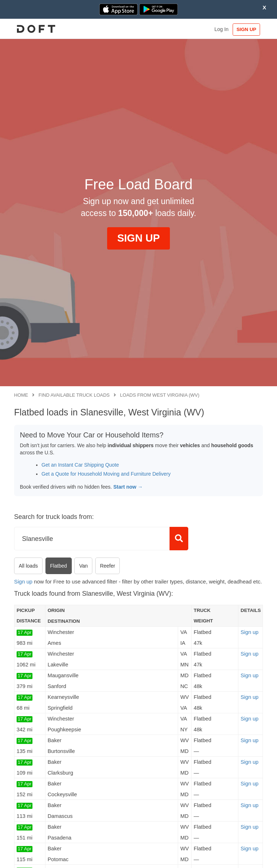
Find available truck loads (74, 395)
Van (83, 566)
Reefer (107, 566)
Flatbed (59, 566)
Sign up (23, 581)
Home (21, 395)
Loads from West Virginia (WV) (160, 395)
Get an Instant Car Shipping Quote (80, 465)
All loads (28, 566)
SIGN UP (246, 29)
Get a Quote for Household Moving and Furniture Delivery (106, 474)
